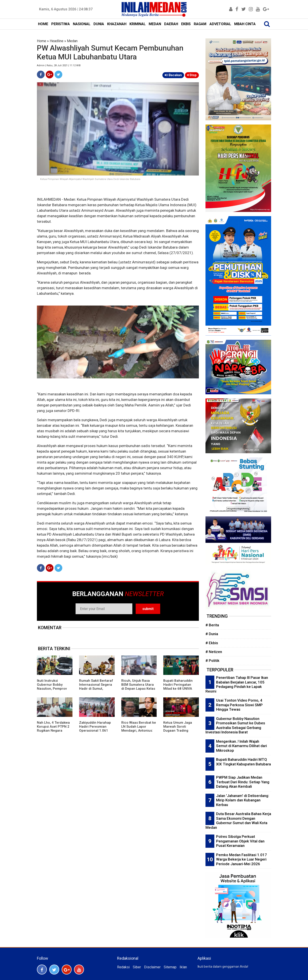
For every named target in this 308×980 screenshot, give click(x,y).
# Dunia (212, 634)
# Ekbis (212, 643)
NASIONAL (82, 24)
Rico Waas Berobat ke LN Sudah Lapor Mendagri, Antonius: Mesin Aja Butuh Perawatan (139, 731)
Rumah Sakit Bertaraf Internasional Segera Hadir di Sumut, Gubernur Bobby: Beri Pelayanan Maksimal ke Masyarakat (96, 691)
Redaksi (123, 967)
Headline (57, 41)
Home (42, 41)
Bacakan (173, 75)
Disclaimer (152, 967)
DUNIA (99, 24)
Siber (137, 967)
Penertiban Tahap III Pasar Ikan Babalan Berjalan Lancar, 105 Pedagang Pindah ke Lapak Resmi (237, 684)
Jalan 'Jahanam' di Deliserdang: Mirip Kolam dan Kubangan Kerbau (243, 800)
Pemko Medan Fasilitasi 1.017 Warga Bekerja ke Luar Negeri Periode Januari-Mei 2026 (241, 859)
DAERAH (171, 24)
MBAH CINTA (245, 24)
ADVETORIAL (220, 24)
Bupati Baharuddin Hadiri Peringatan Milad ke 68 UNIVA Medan (178, 687)
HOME (43, 24)
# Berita (212, 625)
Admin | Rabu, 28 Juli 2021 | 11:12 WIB (59, 65)
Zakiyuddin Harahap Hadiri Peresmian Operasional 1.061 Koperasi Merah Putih (96, 729)
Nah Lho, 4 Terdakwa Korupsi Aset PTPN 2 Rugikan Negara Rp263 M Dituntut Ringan (53, 731)
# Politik (212, 661)
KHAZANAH (117, 24)
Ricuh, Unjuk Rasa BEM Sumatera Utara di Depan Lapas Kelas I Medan (138, 687)
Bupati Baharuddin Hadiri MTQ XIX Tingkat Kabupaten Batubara (243, 762)
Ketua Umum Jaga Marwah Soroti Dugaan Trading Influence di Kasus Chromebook (178, 731)
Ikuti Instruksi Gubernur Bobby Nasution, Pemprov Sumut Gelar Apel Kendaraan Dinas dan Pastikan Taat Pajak (54, 691)
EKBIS (186, 24)
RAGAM (200, 24)
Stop (192, 75)
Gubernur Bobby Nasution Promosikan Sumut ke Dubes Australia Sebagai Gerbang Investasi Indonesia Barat (235, 725)
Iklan (183, 967)
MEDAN (155, 24)
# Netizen (214, 652)
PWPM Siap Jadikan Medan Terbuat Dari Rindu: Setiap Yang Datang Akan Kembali (243, 782)
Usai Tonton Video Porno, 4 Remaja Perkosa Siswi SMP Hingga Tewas (239, 705)
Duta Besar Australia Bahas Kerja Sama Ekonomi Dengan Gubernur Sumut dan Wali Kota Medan (238, 821)
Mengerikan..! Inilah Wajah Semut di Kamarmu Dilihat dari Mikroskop (241, 746)
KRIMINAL (138, 24)
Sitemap (170, 967)
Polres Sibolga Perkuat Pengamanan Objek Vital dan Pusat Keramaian (240, 841)
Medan (72, 41)
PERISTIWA (61, 24)
